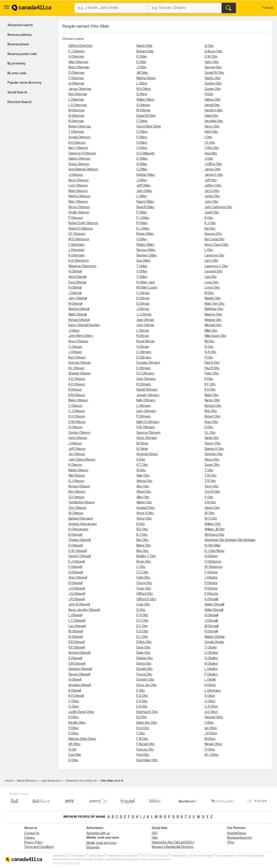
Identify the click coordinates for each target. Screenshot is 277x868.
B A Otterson (77, 143)
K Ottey (74, 717)
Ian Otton (211, 728)
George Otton (214, 717)
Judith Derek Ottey (81, 712)
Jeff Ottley (144, 186)
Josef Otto (212, 212)
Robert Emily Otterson (83, 223)
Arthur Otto (144, 519)
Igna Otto (211, 153)
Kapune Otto (213, 234)
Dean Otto (143, 653)
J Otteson (75, 443)
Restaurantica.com (239, 838)
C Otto (141, 567)
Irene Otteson (78, 438)
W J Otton (212, 755)
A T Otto (142, 465)
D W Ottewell (78, 551)
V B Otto (210, 502)
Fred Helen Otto (147, 760)
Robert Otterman (80, 127)
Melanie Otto (213, 320)
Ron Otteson (77, 492)
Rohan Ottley (145, 234)
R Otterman (76, 121)
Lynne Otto (212, 288)
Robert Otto (212, 417)
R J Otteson (76, 481)
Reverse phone (18, 44)
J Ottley (142, 180)
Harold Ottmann (147, 390)
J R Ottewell (77, 599)
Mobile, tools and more (101, 843)
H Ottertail (75, 288)
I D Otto (210, 143)
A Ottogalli (211, 599)
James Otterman (80, 89)
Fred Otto (143, 755)
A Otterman (76, 57)
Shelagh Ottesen (80, 374)
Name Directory (27, 781)
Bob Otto (142, 551)
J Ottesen (75, 352)
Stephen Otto (214, 454)
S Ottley (142, 239)
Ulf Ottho (74, 744)
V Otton (210, 750)
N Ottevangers (78, 529)
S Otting (142, 94)
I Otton (209, 723)
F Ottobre (211, 572)
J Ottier (141, 67)
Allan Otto (143, 497)
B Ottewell (75, 535)
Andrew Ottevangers (83, 524)
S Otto (209, 427)
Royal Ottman (145, 341)
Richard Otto (213, 406)
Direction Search (20, 102)
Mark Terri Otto (215, 304)
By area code (17, 73)
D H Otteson (77, 417)
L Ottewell (75, 615)
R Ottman (143, 336)
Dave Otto (143, 648)
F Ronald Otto (145, 744)
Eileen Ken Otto (147, 723)
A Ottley (142, 164)
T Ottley (142, 266)
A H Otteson (77, 384)
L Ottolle (210, 680)
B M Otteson (77, 395)
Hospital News (237, 833)
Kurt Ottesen (77, 358)
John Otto (211, 202)
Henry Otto (212, 127)
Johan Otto (212, 196)
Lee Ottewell (77, 626)
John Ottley (144, 191)
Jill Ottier (142, 73)
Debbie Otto (145, 658)
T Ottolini (211, 648)
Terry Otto (212, 487)
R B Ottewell (77, 642)
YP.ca (230, 842)
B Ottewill (75, 691)
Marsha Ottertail (79, 309)
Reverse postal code (22, 54)
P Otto (209, 358)
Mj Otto (209, 341)
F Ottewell (75, 567)
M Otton (210, 739)
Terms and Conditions (39, 847)
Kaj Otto (210, 229)
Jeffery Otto (213, 186)
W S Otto (211, 519)
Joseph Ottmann (148, 395)
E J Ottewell (77, 562)
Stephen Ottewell (80, 669)
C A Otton (211, 707)
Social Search (17, 92)
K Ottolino (211, 664)
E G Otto (142, 696)
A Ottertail (75, 271)
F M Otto (142, 739)
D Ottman (143, 298)
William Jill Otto (215, 529)
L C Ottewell (77, 621)
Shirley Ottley (145, 245)
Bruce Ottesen (78, 341)
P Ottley (142, 212)
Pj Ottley (142, 223)
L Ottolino (211, 669)
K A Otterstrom (79, 261)
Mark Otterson (78, 191)
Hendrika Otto (214, 121)
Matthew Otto (214, 309)
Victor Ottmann (147, 438)
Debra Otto (144, 664)
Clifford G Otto (146, 599)
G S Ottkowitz (145, 153)
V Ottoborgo (213, 562)
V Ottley (142, 271)
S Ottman (143, 347)
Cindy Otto (144, 589)
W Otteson (76, 513)
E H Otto (142, 701)
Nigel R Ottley (145, 207)
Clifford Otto (145, 594)
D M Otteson (77, 422)
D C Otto (142, 621)
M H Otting (143, 89)
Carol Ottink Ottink (149, 127)
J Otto (209, 159)
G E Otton (211, 712)
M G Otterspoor (79, 239)
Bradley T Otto (146, 556)
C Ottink (142, 121)
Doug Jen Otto (146, 685)
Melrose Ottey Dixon (82, 739)
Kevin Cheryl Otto (217, 245)
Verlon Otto (212, 508)
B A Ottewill (76, 696)
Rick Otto (211, 411)
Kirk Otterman (78, 94)
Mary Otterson (78, 202)
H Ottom (210, 685)
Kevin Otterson (79, 180)
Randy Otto (212, 400)
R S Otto (210, 390)
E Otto (141, 691)
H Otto (209, 94)
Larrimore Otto (214, 256)
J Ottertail (75, 293)
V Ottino (142, 148)
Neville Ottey (77, 723)
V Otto (209, 497)
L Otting (142, 84)
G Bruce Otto (213, 51)
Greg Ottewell (78, 578)
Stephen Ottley (147, 256)
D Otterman (76, 73)
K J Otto (210, 223)
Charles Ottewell (80, 540)
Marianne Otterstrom (82, 266)
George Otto (213, 67)
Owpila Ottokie (214, 642)
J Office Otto (213, 164)
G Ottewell (76, 572)
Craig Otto (143, 605)
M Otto (209, 293)
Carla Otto (143, 578)
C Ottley (142, 169)
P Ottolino (211, 674)
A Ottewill (75, 680)
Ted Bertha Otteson (82, 502)
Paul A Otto (212, 363)
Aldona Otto (144, 481)
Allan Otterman (78, 62)
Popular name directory (25, 83)
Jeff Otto (211, 180)
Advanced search (20, 25)
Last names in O (51, 781)
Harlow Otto (213, 100)
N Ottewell (76, 637)
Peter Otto (212, 374)
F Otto (141, 733)
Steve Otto (212, 460)
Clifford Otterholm (81, 46)
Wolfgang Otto (214, 535)
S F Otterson (77, 234)
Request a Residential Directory (173, 847)
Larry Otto (211, 261)
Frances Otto (145, 750)
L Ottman (143, 331)
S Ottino (142, 143)
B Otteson (75, 390)
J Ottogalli (211, 621)
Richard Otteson (79, 487)
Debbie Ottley (146, 175)
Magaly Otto (213, 298)
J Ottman (143, 309)
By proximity (17, 64)
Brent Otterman (79, 67)
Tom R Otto (212, 492)
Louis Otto (212, 282)
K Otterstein (77, 256)
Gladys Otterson (79, 159)
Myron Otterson (79, 207)
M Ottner (142, 443)
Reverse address (20, 35)
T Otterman (76, 132)
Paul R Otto (212, 368)
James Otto (213, 169)
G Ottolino (211, 658)
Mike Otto (211, 331)
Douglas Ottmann (148, 363)
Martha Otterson (79, 196)
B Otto (141, 524)
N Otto (209, 347)
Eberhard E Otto (147, 712)
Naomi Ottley (145, 202)
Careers (29, 838)
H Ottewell (75, 583)
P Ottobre (211, 583)
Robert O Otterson (81, 229)
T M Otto (211, 476)
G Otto (209, 46)
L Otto (209, 250)
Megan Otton (213, 744)
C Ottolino (211, 653)
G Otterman (76, 84)
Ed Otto (141, 717)
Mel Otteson (77, 476)
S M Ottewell (77, 664)
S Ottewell (75, 658)
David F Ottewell (80, 556)
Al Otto (141, 470)
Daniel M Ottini (146, 116)
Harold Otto (212, 105)
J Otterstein (76, 250)
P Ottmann (144, 417)
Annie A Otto (145, 513)
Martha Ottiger (146, 78)
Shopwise (93, 847)
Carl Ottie (75, 755)
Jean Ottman (145, 320)
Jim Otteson (77, 454)
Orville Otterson (79, 212)
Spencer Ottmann (148, 433)
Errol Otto (143, 728)
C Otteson (75, 406)
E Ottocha (211, 594)
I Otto (208, 137)
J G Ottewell (77, 594)
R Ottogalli (211, 631)
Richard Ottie (145, 51)
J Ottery (74, 331)
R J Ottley (143, 229)
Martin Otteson (78, 470)
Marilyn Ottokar (215, 637)
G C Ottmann (145, 374)
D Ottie (73, 760)
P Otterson (76, 218)
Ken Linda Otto (215, 239)
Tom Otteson (77, 508)
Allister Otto (144, 502)
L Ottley (142, 196)
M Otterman (77, 110)
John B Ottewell (79, 605)
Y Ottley (142, 277)
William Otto (213, 524)
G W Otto (211, 57)
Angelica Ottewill (80, 685)
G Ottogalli (211, 615)
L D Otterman (78, 105)
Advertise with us (98, 833)
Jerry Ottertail (78, 298)
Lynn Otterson (78, 186)
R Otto (209, 379)
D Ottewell (76, 546)
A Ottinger (143, 105)
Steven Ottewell (79, 674)
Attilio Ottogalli (214, 610)
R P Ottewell (77, 648)
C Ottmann (144, 352)
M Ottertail (75, 304)
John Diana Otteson (82, 460)
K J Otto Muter (215, 551)
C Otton (210, 701)
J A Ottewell (77, 589)
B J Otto (142, 535)
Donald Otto (144, 669)
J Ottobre (211, 578)
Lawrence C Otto (216, 266)
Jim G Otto (212, 191)
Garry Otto (212, 62)
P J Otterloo (76, 51)
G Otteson (75, 427)
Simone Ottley (146, 250)
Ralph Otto (212, 395)
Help (155, 838)
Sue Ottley (143, 261)
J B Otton (211, 733)
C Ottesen (75, 347)
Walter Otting (145, 100)
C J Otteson (77, 411)
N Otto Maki (212, 546)
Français (268, 8)
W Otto (210, 513)
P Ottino (142, 137)
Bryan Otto (144, 562)
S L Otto (210, 433)
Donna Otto (144, 674)
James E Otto (214, 175)
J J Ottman (144, 315)
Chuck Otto (144, 583)
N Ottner (142, 449)
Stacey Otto (213, 443)
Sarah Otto (212, 438)
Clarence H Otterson (82, 153)
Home (9, 781)
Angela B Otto (146, 508)
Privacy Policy (33, 842)
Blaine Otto (144, 546)
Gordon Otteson (79, 433)
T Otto (209, 470)
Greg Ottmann (146, 379)
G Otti (72, 750)
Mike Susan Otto (215, 336)
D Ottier (142, 57)
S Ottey (74, 733)
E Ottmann (144, 368)
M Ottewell (76, 631)
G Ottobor (211, 556)
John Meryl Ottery (81, 336)
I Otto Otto (212, 148)
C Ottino (142, 132)
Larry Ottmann (146, 411)
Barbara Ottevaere (81, 519)
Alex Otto (143, 487)
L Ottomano (213, 691)
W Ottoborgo (214, 567)
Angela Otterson (79, 137)
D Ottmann (144, 358)
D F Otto (142, 626)
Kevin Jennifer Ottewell (84, 610)
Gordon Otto (213, 84)
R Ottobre (211, 589)
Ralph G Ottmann (148, 422)
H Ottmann (144, 384)
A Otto (141, 460)
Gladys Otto (213, 78)
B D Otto (142, 529)
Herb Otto (211, 132)
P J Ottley (143, 218)
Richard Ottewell (79, 653)
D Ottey (74, 707)
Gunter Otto (213, 89)
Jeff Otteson (77, 449)
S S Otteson (76, 497)
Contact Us (32, 833)
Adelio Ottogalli (214, 605)
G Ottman (143, 304)
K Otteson (75, 465)
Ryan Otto (211, 422)
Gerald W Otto (214, 73)
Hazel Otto (211, 116)
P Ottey (74, 728)
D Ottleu (142, 159)
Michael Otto (213, 325)
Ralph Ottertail (78, 315)
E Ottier (141, 62)
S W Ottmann (146, 427)
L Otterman (76, 100)
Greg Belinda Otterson (83, 169)
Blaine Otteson (78, 400)
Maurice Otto (213, 315)
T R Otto (210, 481)
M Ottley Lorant (147, 288)
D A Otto (142, 615)
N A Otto (210, 352)
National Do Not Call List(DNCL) (173, 842)
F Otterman (76, 78)
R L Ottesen (76, 368)
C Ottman (143, 293)
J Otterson (76, 175)
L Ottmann (144, 406)
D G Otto (142, 631)
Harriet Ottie (144, 46)
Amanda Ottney (147, 454)
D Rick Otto (144, 642)
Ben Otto (142, 540)
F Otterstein (76, 245)
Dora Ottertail (77, 282)
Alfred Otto (144, 492)
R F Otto (210, 384)
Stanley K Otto (214, 449)
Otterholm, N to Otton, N (81, 781)
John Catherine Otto (218, 207)
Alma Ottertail (77, 277)
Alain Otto (143, 476)
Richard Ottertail (79, 320)
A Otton (210, 696)
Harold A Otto (214, 110)
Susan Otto (212, 465)
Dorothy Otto (145, 680)
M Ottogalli (212, 626)
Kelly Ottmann (146, 400)
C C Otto (142, 572)
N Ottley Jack (146, 282)
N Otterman (76, 116)
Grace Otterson (79, 164)
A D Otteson (77, 379)
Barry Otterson (78, 148)
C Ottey (74, 701)
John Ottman (145, 325)
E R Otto (142, 707)
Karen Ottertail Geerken (84, 325)
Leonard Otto (214, 271)
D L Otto (142, 637)
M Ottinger (143, 110)
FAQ (155, 833)
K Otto (209, 218)
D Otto (141, 610)
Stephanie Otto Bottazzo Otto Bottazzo (230, 540)
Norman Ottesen (80, 363)
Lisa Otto (211, 277)
